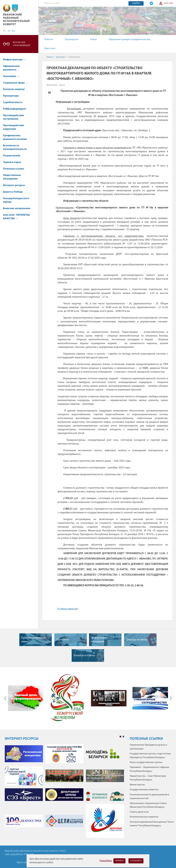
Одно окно (50, 48)
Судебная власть (13, 102)
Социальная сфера (15, 83)
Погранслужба (12, 156)
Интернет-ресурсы (14, 185)
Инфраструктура (14, 60)
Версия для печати (49, 92)
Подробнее (106, 861)
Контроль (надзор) (14, 89)
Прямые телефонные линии (34, 640)
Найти (136, 3)
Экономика (11, 76)
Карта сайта (168, 3)
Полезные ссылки (13, 169)
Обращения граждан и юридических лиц (130, 39)
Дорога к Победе (13, 192)
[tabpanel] (64, 792)
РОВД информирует (15, 109)
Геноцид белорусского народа (16, 200)
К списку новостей (68, 609)
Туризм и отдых (12, 162)
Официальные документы (11, 68)
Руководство (72, 39)
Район (93, 39)
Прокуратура (11, 96)
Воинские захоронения (17, 208)
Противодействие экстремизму (14, 117)
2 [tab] (123, 737)
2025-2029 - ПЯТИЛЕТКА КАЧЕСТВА (16, 217)
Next (170, 698)
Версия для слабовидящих (22, 44)
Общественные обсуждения (12, 177)
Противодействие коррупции (14, 127)
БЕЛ (13, 31)
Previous (6, 698)
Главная (49, 57)
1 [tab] (120, 737)
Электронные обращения (99, 640)
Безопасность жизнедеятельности (15, 147)
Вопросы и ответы (84, 656)
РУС (4, 31)
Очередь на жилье (137, 640)
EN (9, 31)
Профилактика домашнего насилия (15, 137)
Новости (49, 39)
